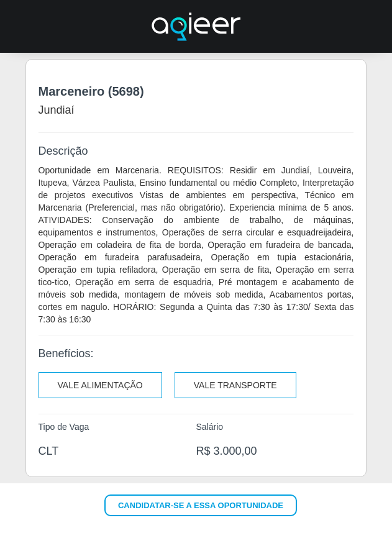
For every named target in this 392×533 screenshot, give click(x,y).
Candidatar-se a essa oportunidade (201, 505)
